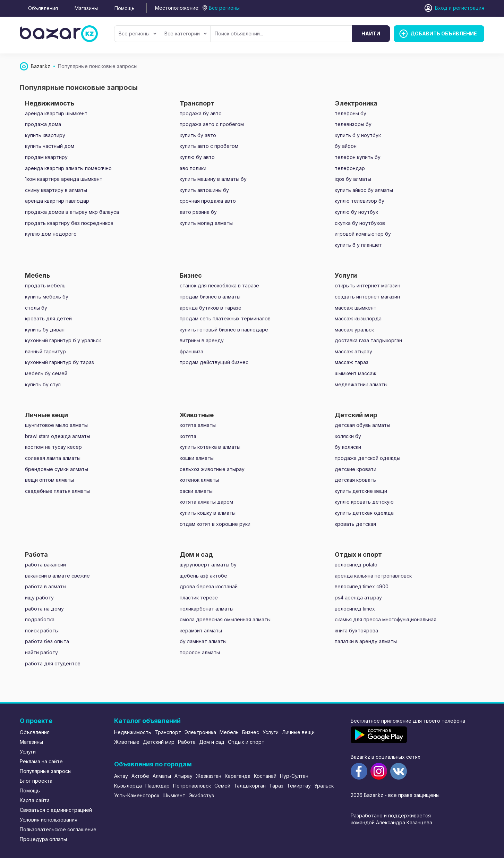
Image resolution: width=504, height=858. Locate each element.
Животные (127, 742)
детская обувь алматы (362, 425)
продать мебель (45, 285)
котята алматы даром (206, 502)
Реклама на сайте (41, 761)
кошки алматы (197, 458)
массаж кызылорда (358, 318)
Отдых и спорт (246, 742)
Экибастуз (201, 795)
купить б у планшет (358, 245)
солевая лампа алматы (53, 458)
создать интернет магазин (367, 297)
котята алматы (198, 425)
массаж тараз (352, 362)
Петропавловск (192, 786)
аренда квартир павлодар (57, 201)
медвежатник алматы (361, 384)
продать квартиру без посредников (69, 223)
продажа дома (43, 124)
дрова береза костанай (209, 586)
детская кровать (355, 480)
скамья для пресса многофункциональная (386, 619)
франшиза (191, 351)
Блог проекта (36, 781)
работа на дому (44, 609)
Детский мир (159, 742)
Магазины (86, 8)
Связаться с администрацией (56, 810)
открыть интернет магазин (368, 285)
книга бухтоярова (356, 630)
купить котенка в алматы (210, 447)
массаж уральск (354, 330)
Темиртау (299, 786)
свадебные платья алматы (57, 491)
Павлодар (157, 786)
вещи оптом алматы (49, 480)
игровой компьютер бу (363, 234)
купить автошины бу (204, 190)
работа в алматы (46, 586)
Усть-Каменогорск (137, 795)
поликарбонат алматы (207, 609)
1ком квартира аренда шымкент (64, 179)
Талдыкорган (250, 786)
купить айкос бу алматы (364, 190)
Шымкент (174, 795)
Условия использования (49, 820)
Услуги (28, 752)
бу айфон (346, 146)
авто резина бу (198, 212)
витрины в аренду (202, 340)
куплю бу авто (197, 157)
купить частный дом (50, 146)
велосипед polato (356, 565)
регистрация (469, 8)
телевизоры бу (353, 124)
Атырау (183, 776)
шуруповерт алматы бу (208, 565)
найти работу (41, 652)
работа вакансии (45, 565)
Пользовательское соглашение (58, 829)
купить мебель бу (47, 297)
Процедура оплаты (43, 839)
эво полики (193, 168)
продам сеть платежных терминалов (225, 318)
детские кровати (356, 469)
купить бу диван (45, 330)
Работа (187, 742)
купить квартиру (45, 135)
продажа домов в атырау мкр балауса (72, 212)
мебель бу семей (46, 373)
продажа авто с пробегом (212, 124)
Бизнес (251, 732)
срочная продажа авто (208, 201)
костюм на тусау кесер (53, 447)
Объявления (43, 8)
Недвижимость (133, 732)
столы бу (36, 308)
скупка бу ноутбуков (360, 223)
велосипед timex (355, 609)
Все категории (186, 33)
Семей (222, 786)
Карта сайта (35, 800)
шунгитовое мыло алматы (56, 425)
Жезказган (209, 776)
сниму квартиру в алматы (56, 190)
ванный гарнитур (45, 351)
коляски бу (348, 436)
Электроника (200, 732)
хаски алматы (196, 491)
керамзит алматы (201, 630)
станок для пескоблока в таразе (219, 285)
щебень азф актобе (203, 576)
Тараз (276, 786)
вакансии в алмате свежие (57, 576)
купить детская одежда (364, 513)
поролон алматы (200, 652)
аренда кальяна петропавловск (373, 576)
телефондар (350, 168)
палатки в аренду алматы (366, 641)
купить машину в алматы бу (213, 179)
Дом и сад (212, 742)
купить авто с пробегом (209, 146)
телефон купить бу (358, 157)
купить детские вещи (361, 491)
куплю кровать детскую (364, 502)
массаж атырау (353, 351)
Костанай (265, 776)
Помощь (125, 8)
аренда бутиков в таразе (211, 308)
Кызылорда (128, 786)
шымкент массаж (356, 373)
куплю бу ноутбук (356, 212)
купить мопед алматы (206, 223)
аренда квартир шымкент (56, 113)
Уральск (324, 786)
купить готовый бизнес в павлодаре (224, 330)
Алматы (162, 776)
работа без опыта (47, 641)
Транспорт (168, 732)
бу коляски (348, 447)
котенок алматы (199, 480)
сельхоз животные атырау (212, 469)
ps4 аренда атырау (358, 598)
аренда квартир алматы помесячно (68, 168)
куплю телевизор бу (360, 201)
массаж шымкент (356, 308)
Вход (441, 8)
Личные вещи (298, 732)
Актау (121, 776)
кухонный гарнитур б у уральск (63, 340)
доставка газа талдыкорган (368, 340)
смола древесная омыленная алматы (225, 619)
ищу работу (39, 598)
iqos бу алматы (353, 179)
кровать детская (355, 524)
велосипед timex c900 (362, 586)
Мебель (229, 732)
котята (188, 436)
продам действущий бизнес (214, 362)
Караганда (238, 776)
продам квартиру (46, 157)
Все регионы (138, 33)
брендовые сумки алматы (57, 469)
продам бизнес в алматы (210, 297)
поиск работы (42, 630)
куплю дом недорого (51, 234)
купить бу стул (43, 384)
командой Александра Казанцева (391, 822)
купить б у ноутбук (358, 135)
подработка (40, 619)
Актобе (140, 776)
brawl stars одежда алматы (58, 436)
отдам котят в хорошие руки (215, 524)
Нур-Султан (294, 776)
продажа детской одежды (368, 458)
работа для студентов (53, 663)
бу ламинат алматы (203, 641)
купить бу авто (198, 135)
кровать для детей (48, 318)
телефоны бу (351, 113)
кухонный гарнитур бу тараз (59, 362)
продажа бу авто (201, 113)
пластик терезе (199, 598)
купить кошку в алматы (208, 513)
